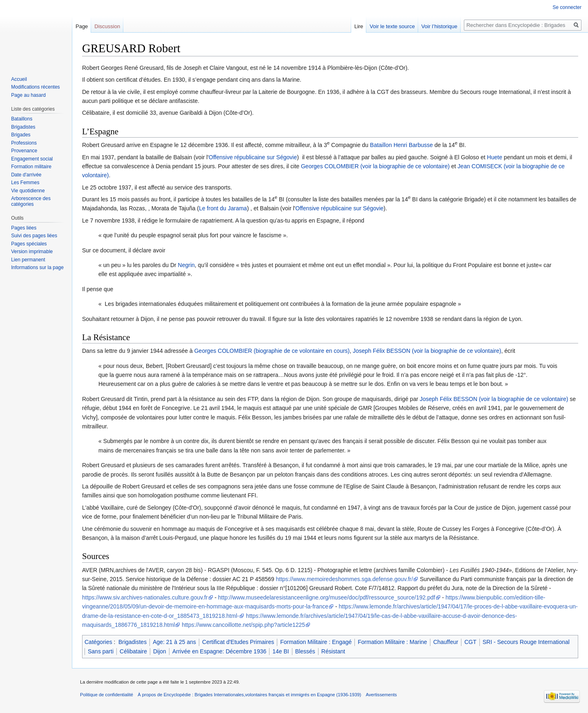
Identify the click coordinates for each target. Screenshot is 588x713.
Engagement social (32, 159)
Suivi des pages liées (34, 236)
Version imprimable (32, 252)
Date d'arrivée (26, 175)
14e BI (281, 651)
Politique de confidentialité (107, 695)
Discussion (107, 26)
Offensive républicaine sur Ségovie (253, 157)
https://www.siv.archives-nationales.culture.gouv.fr (145, 597)
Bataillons (22, 119)
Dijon (160, 651)
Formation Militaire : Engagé (316, 642)
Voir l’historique (439, 26)
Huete (495, 157)
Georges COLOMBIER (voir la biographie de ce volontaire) (375, 166)
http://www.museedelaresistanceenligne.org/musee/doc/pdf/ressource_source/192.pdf (327, 597)
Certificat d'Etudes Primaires (238, 642)
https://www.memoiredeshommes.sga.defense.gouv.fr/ (344, 579)
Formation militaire (31, 167)
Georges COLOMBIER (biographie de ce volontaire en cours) (272, 351)
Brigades (21, 135)
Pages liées (24, 228)
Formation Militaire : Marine (392, 642)
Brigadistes (133, 642)
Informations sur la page (37, 267)
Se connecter (567, 7)
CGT (470, 642)
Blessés (305, 651)
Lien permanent (28, 260)
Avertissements (381, 695)
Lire (359, 26)
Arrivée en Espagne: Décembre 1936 (219, 651)
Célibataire (133, 651)
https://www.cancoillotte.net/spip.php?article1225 (243, 625)
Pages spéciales (29, 244)
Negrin (186, 265)
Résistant (333, 651)
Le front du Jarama (223, 208)
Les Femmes (25, 183)
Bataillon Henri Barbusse (401, 145)
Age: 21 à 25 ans (174, 642)
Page (82, 26)
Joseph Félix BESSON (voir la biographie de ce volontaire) (427, 351)
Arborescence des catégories (31, 201)
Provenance (24, 151)
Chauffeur (446, 642)
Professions (24, 143)
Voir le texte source (392, 26)
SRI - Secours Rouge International (526, 642)
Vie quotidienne (28, 191)
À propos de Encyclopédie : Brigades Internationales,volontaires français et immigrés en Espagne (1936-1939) (249, 695)
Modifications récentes (35, 87)
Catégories (98, 642)
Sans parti (101, 651)
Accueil (19, 79)
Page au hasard (28, 95)
